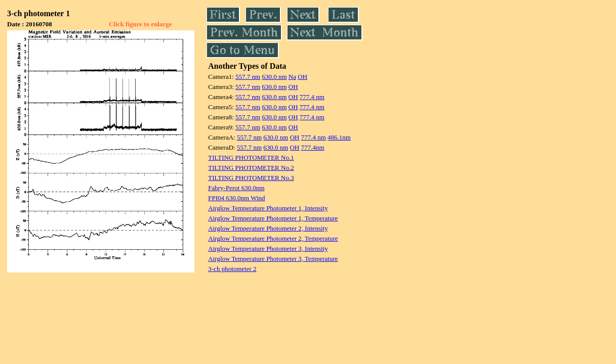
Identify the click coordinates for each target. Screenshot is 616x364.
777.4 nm (312, 97)
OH (302, 77)
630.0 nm (274, 77)
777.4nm (313, 147)
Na (292, 77)
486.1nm (339, 137)
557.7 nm (248, 77)
